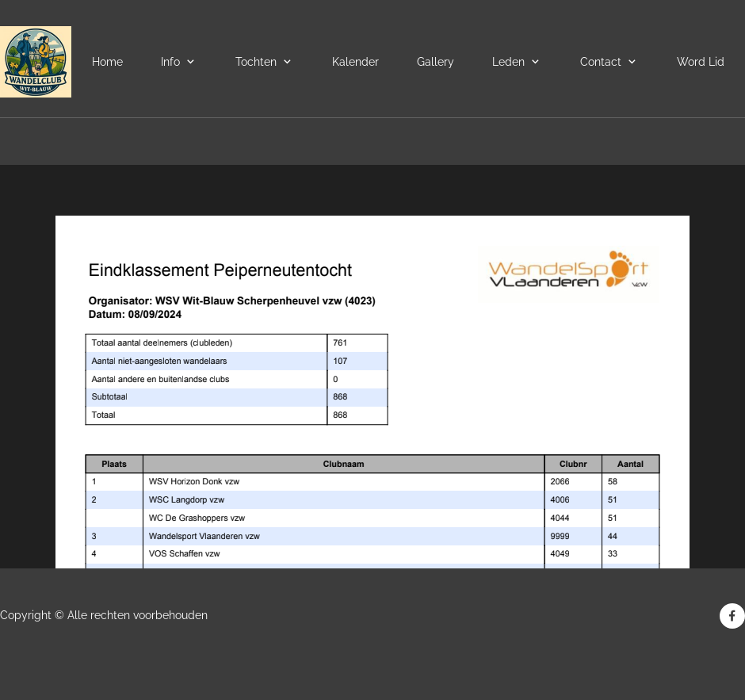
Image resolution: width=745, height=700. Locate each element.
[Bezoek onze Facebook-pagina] (732, 616)
